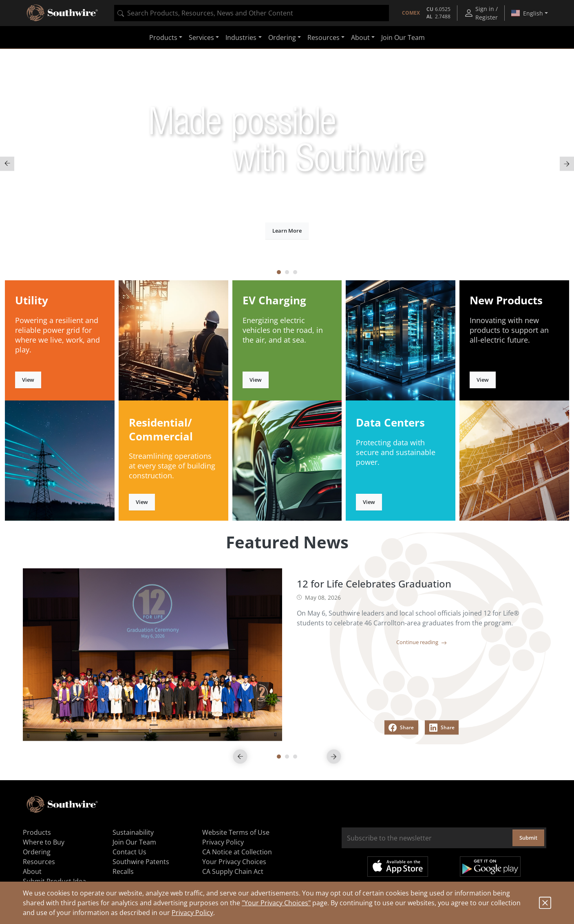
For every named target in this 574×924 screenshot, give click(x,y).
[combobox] (252, 13)
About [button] (360, 37)
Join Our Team (403, 37)
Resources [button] (323, 37)
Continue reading (422, 642)
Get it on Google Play (490, 867)
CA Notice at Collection (237, 852)
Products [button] (163, 37)
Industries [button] (241, 37)
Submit (528, 838)
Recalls (123, 871)
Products (37, 832)
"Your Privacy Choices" (276, 903)
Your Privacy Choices (234, 862)
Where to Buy (44, 842)
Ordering (37, 852)
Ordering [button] (282, 37)
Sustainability (133, 832)
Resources (39, 862)
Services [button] (201, 37)
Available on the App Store (398, 867)
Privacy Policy (192, 913)
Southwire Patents (141, 862)
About (32, 871)
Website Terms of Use (236, 832)
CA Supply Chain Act (233, 871)
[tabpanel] (287, 164)
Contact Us (129, 852)
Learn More (287, 231)
